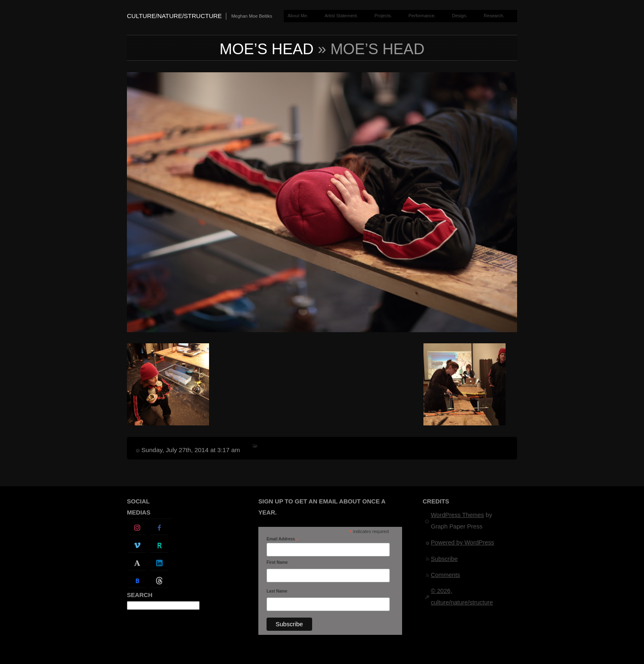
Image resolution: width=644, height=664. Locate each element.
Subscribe (444, 559)
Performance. (422, 16)
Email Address (283, 539)
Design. (460, 16)
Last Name (277, 591)
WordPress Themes (457, 515)
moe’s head (267, 49)
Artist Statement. (341, 16)
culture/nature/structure (174, 16)
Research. (494, 16)
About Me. (298, 16)
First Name (277, 562)
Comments (445, 575)
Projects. (383, 16)
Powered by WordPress (462, 542)
